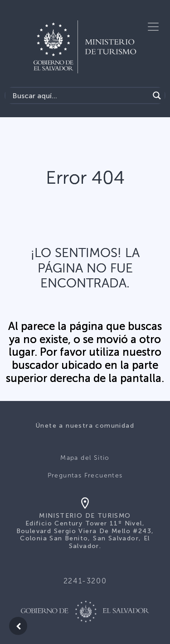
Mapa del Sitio (85, 458)
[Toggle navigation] (153, 27)
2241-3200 (85, 581)
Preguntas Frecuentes (85, 475)
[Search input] (80, 95)
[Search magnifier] (157, 95)
